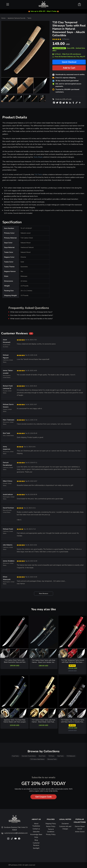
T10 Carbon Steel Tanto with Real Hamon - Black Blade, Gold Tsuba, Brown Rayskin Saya (43, 721)
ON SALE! (72, 666)
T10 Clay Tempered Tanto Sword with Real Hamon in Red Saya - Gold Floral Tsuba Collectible (72, 661)
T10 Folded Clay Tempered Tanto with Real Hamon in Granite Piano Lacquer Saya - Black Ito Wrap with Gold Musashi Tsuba (72, 721)
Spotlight (36, 848)
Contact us (36, 829)
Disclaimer (65, 824)
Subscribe (36, 832)
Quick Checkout (69, 62)
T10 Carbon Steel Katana (37, 759)
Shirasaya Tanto (52, 759)
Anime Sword (80, 832)
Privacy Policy (51, 834)
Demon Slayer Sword (80, 828)
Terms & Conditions (51, 830)
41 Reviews (66, 39)
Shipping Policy (51, 824)
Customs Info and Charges (65, 828)
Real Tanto (61, 756)
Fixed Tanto (15, 756)
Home (3, 18)
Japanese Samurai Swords (16, 18)
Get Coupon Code (43, 797)
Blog (36, 840)
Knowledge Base (36, 834)
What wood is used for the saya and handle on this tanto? (31, 319)
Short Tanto (42, 756)
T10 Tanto (38, 174)
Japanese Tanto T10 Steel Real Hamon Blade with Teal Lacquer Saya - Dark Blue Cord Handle (15, 721)
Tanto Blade (38, 157)
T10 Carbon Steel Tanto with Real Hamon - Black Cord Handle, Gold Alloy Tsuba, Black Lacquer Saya (43, 661)
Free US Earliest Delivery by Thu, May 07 (69, 57)
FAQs (36, 837)
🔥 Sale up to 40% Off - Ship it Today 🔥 (44, 11)
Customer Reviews (36, 844)
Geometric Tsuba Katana (29, 756)
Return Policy (51, 826)
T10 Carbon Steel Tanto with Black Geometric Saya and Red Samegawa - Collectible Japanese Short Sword (15, 661)
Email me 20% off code (63, 99)
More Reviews (44, 594)
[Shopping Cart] (79, 5)
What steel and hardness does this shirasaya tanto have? (31, 312)
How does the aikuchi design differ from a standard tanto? (32, 315)
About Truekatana (36, 825)
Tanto (29, 18)
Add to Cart (69, 68)
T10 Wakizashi (71, 756)
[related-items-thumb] (14, 637)
